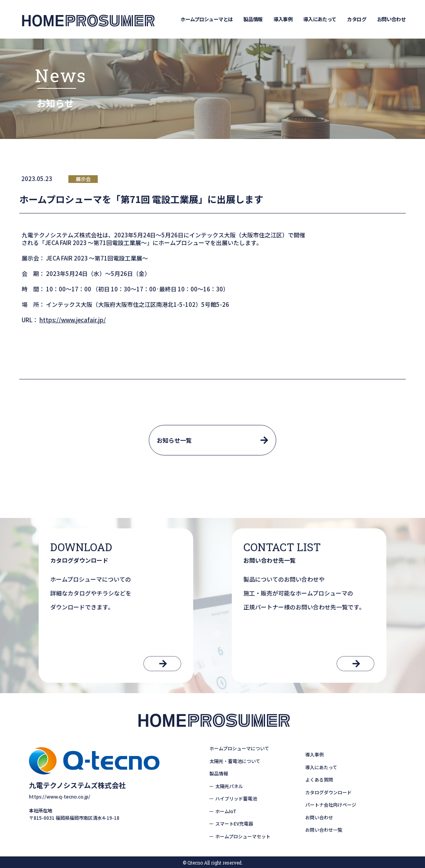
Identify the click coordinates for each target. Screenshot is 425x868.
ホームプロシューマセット (243, 836)
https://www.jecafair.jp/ (73, 320)
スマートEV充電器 (234, 823)
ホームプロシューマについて (239, 748)
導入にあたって (320, 19)
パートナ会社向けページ (331, 805)
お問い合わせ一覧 (324, 830)
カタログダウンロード (328, 792)
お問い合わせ (391, 19)
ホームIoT (226, 811)
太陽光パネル (229, 786)
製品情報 (253, 19)
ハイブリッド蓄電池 (236, 798)
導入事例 (283, 19)
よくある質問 (319, 779)
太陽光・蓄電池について (235, 761)
